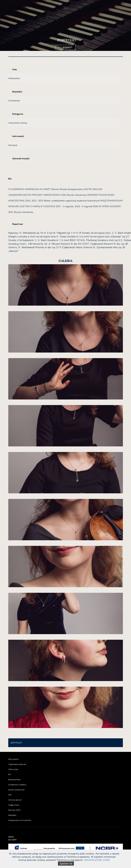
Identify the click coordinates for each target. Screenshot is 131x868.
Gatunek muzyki (21, 158)
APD (10, 795)
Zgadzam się (66, 864)
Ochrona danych (15, 800)
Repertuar (18, 224)
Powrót (68, 47)
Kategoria (18, 114)
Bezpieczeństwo (14, 780)
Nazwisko (17, 92)
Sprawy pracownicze (16, 790)
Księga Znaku (14, 805)
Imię (14, 69)
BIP (10, 774)
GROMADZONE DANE (97, 860)
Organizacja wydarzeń (17, 764)
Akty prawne (13, 759)
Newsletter (12, 815)
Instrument (18, 136)
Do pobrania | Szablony (17, 785)
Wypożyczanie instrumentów (20, 820)
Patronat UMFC (15, 810)
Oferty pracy (13, 769)
